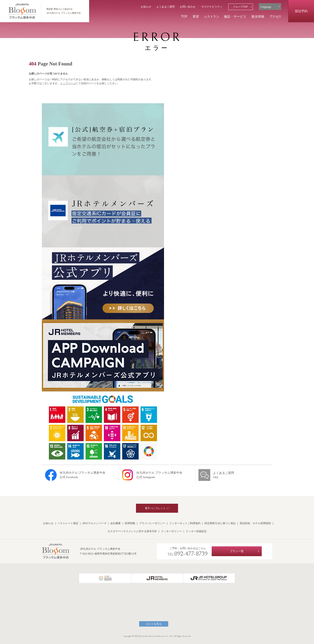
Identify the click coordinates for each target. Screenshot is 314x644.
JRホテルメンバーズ (94, 523)
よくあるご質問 (166, 7)
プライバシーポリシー (152, 523)
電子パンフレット (157, 508)
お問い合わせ (188, 7)
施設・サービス (235, 16)
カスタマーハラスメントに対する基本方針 (132, 531)
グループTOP (241, 7)
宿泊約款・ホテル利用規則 (255, 523)
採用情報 (130, 523)
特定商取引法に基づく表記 (220, 523)
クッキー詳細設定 (196, 531)
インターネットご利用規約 (185, 523)
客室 (196, 16)
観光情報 (258, 16)
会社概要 (116, 523)
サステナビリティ (212, 7)
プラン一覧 (237, 551)
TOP (184, 16)
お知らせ (146, 7)
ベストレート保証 (68, 523)
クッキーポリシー (171, 531)
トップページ (68, 83)
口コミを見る (154, 624)
